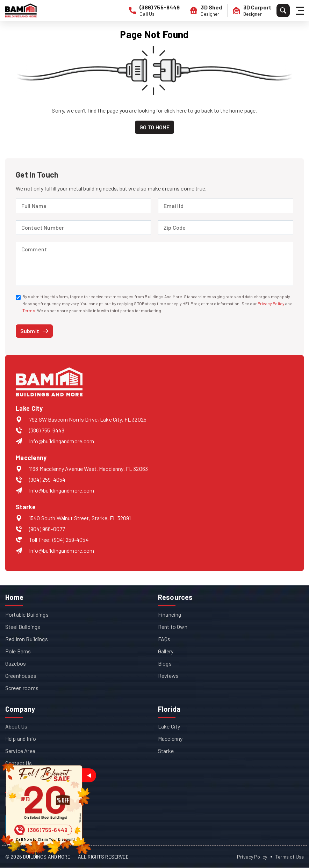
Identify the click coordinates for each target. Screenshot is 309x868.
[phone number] (154, 10)
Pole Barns (18, 651)
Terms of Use (290, 857)
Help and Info (21, 738)
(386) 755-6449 (47, 430)
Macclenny (170, 738)
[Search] (283, 10)
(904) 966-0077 (47, 529)
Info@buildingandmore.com (62, 441)
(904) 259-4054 (47, 479)
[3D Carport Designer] (252, 10)
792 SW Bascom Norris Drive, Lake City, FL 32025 (88, 419)
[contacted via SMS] (18, 297)
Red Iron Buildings (27, 639)
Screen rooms (22, 688)
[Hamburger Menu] (301, 11)
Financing (170, 614)
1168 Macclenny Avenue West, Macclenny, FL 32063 (88, 469)
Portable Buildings (27, 614)
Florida (169, 709)
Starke (166, 751)
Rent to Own (173, 627)
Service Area (20, 751)
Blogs (165, 663)
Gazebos (16, 663)
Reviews (168, 676)
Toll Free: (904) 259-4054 (59, 540)
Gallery (166, 651)
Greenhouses (21, 676)
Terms (29, 310)
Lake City (169, 726)
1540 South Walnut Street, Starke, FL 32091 (80, 518)
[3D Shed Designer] (206, 10)
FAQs (164, 639)
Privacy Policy (271, 303)
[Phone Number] (45, 830)
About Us (16, 726)
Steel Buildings (23, 627)
